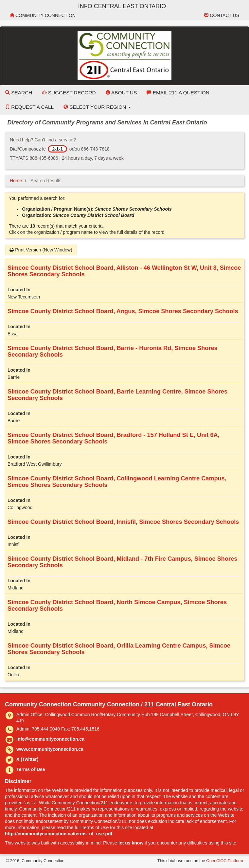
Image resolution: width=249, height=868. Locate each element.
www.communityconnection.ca (50, 749)
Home (16, 181)
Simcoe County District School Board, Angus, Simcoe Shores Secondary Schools (123, 311)
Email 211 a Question (178, 93)
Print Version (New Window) (41, 250)
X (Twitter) (27, 759)
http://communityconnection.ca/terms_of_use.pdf (59, 834)
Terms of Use (31, 769)
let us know (131, 843)
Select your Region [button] (97, 107)
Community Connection (43, 15)
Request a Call (29, 107)
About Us (121, 93)
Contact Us (222, 15)
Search (19, 93)
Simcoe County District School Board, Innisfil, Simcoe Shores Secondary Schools (123, 522)
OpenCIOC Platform (225, 861)
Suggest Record (69, 93)
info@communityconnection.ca (50, 739)
